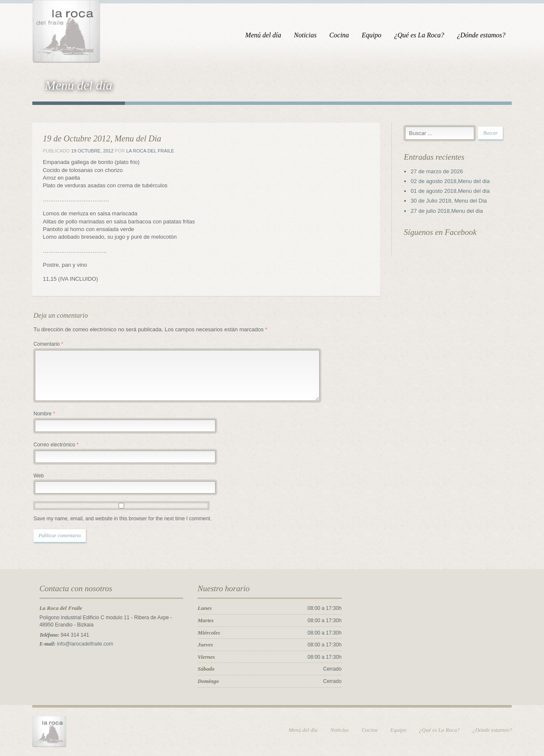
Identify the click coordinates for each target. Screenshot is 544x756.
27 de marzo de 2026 (438, 172)
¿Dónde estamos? (484, 35)
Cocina (342, 35)
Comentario (46, 344)
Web (36, 476)
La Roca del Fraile (148, 151)
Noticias (307, 35)
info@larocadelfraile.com (82, 644)
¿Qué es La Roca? (422, 35)
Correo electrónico (54, 445)
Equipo (374, 35)
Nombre (42, 414)
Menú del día (266, 35)
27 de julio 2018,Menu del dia (448, 211)
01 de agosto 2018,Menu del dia (452, 191)
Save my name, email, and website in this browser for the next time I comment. (120, 519)
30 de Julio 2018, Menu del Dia (450, 201)
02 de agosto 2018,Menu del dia (452, 182)
